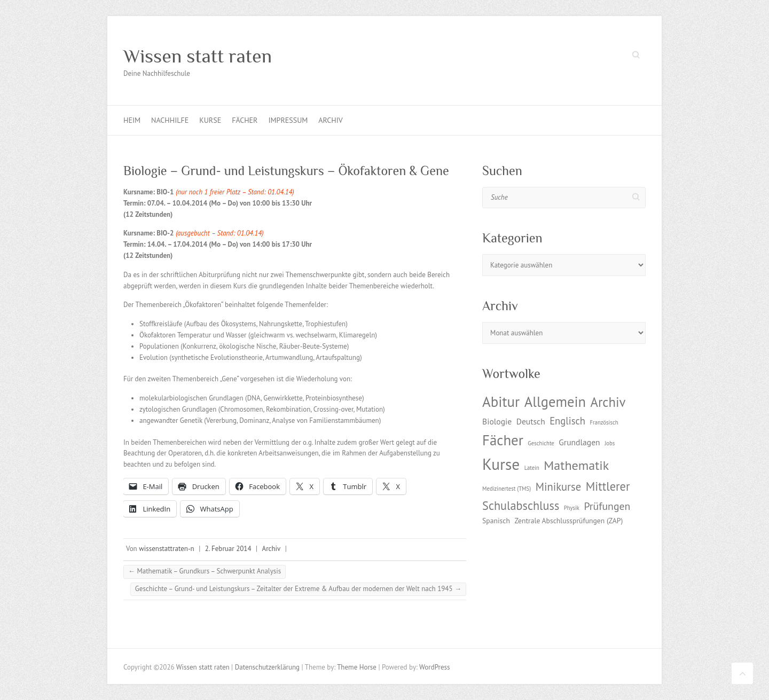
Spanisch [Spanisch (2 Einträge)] (496, 521)
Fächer (245, 120)
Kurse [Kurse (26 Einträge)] (501, 464)
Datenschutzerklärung (267, 667)
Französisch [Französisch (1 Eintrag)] (604, 422)
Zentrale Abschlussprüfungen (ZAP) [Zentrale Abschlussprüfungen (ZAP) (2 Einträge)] (568, 521)
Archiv (330, 120)
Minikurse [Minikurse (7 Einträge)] (559, 487)
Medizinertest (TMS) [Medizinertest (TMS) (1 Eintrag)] (507, 489)
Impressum (288, 120)
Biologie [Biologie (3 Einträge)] (497, 421)
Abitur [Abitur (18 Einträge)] (501, 402)
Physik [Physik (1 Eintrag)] (572, 508)
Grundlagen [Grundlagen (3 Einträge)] (579, 442)
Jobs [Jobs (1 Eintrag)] (610, 443)
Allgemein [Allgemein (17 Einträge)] (555, 402)
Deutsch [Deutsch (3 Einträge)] (531, 421)
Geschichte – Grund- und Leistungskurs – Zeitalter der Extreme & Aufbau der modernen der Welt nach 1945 (298, 589)
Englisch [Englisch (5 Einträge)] (567, 421)
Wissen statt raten (198, 56)
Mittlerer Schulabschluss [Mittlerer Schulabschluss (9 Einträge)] (556, 496)
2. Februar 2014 (228, 549)
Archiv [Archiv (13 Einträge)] (608, 402)
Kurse (210, 120)
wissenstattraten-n (166, 549)
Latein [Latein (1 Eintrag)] (532, 468)
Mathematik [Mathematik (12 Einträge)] (576, 465)
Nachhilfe (170, 120)
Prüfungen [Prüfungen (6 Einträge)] (607, 506)
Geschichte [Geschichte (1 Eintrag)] (541, 443)
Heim (132, 120)
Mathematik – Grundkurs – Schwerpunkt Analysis (205, 571)
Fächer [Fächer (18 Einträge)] (503, 440)
